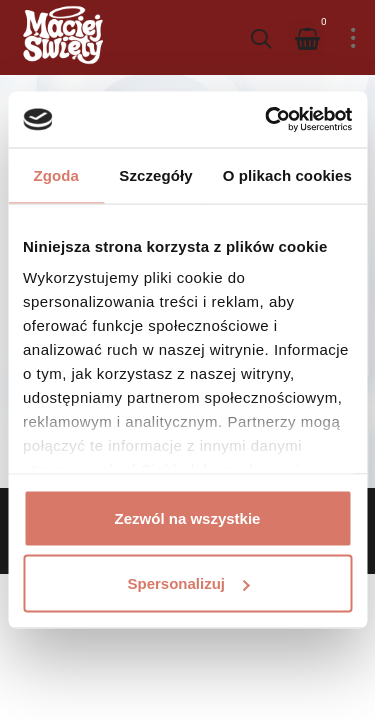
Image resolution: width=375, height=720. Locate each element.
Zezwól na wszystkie (188, 517)
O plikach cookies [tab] (287, 174)
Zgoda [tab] (56, 174)
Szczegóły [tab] (155, 174)
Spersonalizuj (188, 583)
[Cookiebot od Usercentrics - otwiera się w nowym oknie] (267, 120)
